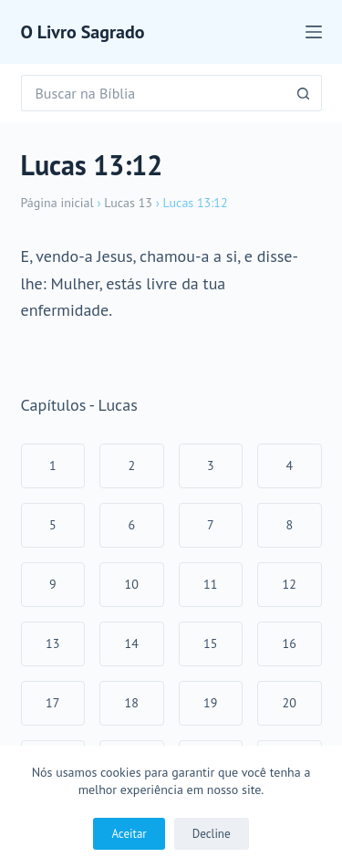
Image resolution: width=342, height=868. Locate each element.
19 (210, 703)
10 (132, 584)
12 (290, 584)
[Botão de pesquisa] (304, 93)
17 (52, 703)
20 (290, 703)
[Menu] (314, 32)
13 (52, 643)
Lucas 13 (128, 203)
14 (132, 643)
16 (290, 643)
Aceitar (129, 834)
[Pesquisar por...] (153, 93)
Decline (212, 834)
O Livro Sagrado (83, 32)
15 (210, 643)
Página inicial (57, 203)
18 (132, 703)
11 (210, 584)
